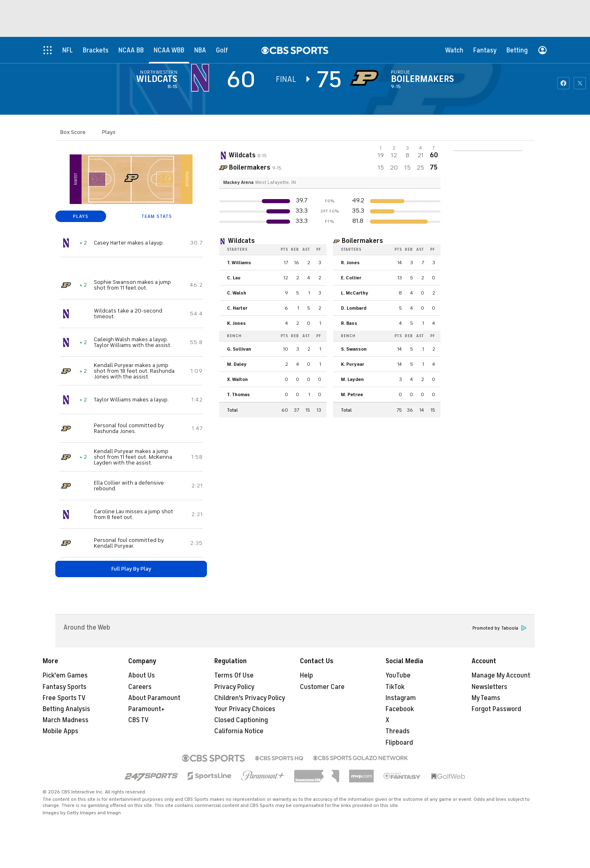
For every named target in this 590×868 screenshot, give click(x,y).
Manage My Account (501, 675)
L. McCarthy (355, 293)
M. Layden (352, 379)
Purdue (401, 72)
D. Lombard (354, 308)
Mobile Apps (60, 731)
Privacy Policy (234, 687)
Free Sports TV (64, 698)
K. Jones (236, 323)
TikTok (395, 687)
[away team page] (202, 78)
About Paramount (154, 698)
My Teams (486, 698)
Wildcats (157, 79)
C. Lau (234, 278)
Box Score (73, 132)
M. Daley (237, 364)
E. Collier (351, 278)
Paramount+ (146, 709)
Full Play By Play (131, 569)
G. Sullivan (239, 349)
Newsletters (489, 687)
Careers (140, 687)
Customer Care (322, 687)
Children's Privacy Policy (250, 698)
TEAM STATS (157, 216)
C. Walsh (237, 293)
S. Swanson (354, 349)
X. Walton (237, 379)
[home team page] (366, 78)
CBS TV (138, 720)
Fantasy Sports (65, 687)
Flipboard (399, 743)
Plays (109, 132)
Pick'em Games (65, 675)
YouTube (398, 675)
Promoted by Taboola (499, 628)
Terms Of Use (234, 675)
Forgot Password (496, 709)
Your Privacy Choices (245, 709)
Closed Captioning (241, 720)
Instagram (401, 698)
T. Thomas (238, 394)
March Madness (66, 720)
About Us (142, 675)
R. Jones (350, 263)
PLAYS (81, 216)
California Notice (239, 731)
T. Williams (239, 263)
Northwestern (159, 72)
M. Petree (352, 394)
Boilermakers (422, 79)
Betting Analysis (66, 709)
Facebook (400, 709)
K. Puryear (353, 364)
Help (306, 675)
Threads (398, 731)
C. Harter (237, 308)
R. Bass (349, 323)
